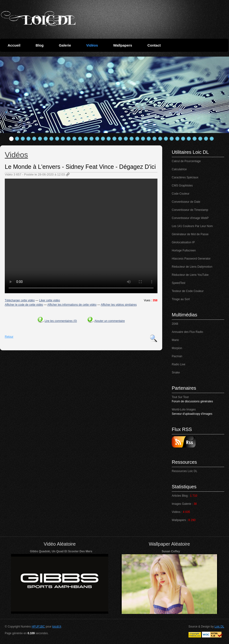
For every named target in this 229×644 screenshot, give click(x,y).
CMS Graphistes (182, 186)
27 (160, 139)
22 (132, 139)
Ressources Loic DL (185, 471)
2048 (175, 324)
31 (183, 139)
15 (92, 139)
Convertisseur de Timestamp (190, 210)
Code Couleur (181, 194)
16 (97, 139)
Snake (176, 373)
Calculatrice (179, 169)
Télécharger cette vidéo (20, 300)
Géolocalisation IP (183, 242)
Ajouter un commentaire (110, 321)
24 (143, 139)
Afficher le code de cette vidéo (24, 305)
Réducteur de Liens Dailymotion (192, 267)
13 (80, 139)
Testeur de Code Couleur (188, 291)
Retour (9, 337)
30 (177, 139)
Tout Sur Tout (180, 397)
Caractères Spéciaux (185, 177)
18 (109, 139)
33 (195, 139)
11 (69, 139)
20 (120, 139)
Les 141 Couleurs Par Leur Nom (192, 226)
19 (114, 139)
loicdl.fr (57, 627)
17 (103, 139)
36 (212, 139)
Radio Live (179, 364)
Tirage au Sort (181, 299)
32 (189, 139)
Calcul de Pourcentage (186, 161)
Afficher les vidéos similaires (119, 305)
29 (172, 139)
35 (206, 139)
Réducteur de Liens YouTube (190, 275)
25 (149, 139)
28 (166, 139)
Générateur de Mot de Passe (190, 234)
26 (155, 139)
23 (137, 139)
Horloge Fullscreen (184, 250)
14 (86, 139)
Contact (154, 45)
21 (126, 139)
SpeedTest (179, 283)
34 (200, 139)
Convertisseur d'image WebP (190, 218)
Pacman (177, 356)
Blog (39, 45)
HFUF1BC (38, 627)
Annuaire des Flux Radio (187, 332)
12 (74, 139)
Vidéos (92, 45)
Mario (175, 340)
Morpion (177, 348)
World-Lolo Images (184, 410)
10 (63, 139)
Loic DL (219, 627)
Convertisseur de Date (186, 202)
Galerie (65, 45)
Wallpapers (122, 45)
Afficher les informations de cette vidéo (72, 305)
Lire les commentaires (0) (61, 321)
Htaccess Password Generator (191, 259)
